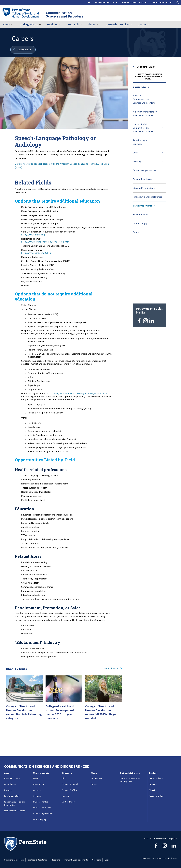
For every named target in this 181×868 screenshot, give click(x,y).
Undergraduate (29, 24)
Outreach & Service (117, 24)
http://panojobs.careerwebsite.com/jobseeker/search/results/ (78, 393)
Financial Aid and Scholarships (147, 197)
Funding (66, 796)
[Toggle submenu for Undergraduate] (42, 24)
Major (36, 778)
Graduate (53, 24)
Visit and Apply (140, 223)
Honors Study (39, 784)
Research (73, 24)
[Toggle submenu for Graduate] (62, 24)
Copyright (96, 860)
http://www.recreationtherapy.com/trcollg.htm (45, 242)
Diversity (8, 790)
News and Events (12, 778)
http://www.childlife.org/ (34, 235)
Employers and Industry (15, 811)
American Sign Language (140, 142)
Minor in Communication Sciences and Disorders (145, 113)
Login (107, 860)
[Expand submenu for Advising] (162, 162)
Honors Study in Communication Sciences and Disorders (144, 128)
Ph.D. (64, 778)
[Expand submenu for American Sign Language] (162, 142)
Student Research (70, 784)
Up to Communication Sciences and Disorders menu (148, 77)
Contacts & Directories (38, 860)
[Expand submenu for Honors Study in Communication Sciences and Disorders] (162, 128)
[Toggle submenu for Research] (82, 24)
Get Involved (97, 778)
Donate (94, 784)
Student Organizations (144, 188)
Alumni (92, 24)
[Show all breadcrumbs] (23, 50)
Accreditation (10, 784)
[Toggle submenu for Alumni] (100, 24)
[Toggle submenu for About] (14, 24)
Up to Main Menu (146, 67)
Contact (143, 24)
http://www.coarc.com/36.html (37, 253)
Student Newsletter (143, 179)
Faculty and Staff (12, 796)
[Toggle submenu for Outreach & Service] (132, 24)
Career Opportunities (144, 206)
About (7, 24)
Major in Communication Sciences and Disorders (144, 99)
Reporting (56, 860)
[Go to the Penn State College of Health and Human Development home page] (21, 13)
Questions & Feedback (14, 860)
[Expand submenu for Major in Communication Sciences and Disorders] (162, 99)
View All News (112, 669)
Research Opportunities (145, 170)
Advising (137, 161)
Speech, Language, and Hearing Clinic (15, 803)
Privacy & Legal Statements (76, 860)
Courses (137, 153)
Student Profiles (141, 214)
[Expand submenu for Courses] (162, 153)
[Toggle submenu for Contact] (151, 24)
